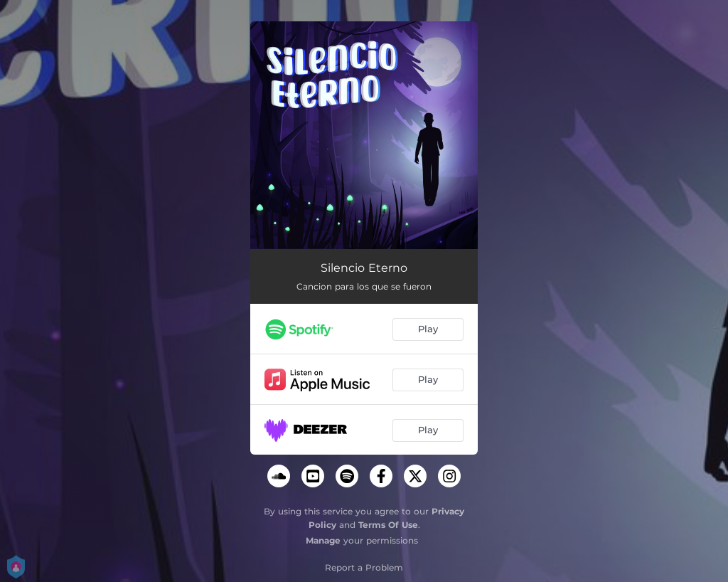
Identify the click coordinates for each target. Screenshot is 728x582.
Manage (323, 540)
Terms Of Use (388, 525)
